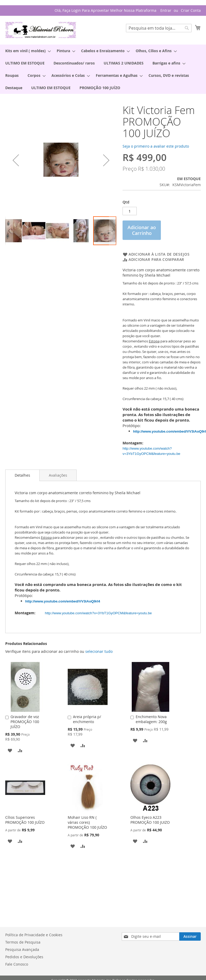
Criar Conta (191, 10)
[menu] (103, 69)
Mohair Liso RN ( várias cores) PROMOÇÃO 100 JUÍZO (87, 822)
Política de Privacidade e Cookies (34, 935)
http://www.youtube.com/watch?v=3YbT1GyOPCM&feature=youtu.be (99, 613)
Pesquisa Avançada (22, 949)
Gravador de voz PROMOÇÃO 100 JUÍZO (25, 722)
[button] (16, 160)
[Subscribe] (190, 936)
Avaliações (58, 475)
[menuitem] (27, 51)
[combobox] (159, 28)
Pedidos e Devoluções (24, 957)
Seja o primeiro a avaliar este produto (156, 146)
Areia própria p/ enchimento (87, 719)
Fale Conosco (17, 964)
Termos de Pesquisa (23, 942)
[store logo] (41, 30)
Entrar (166, 10)
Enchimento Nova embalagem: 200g (151, 719)
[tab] (22, 475)
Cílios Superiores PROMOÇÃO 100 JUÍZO (25, 820)
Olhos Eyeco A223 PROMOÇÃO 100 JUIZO (150, 820)
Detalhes (22, 475)
